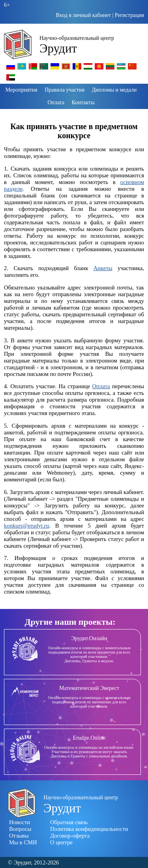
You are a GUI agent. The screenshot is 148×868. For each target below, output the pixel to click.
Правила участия (65, 90)
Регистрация (129, 15)
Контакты (83, 102)
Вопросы (20, 829)
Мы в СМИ (23, 842)
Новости (20, 822)
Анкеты (103, 268)
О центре (61, 842)
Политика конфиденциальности (89, 829)
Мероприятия (22, 90)
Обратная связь (69, 822)
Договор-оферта (70, 836)
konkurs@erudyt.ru (26, 526)
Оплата (56, 102)
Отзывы (19, 836)
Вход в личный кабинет (83, 15)
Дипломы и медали (114, 90)
